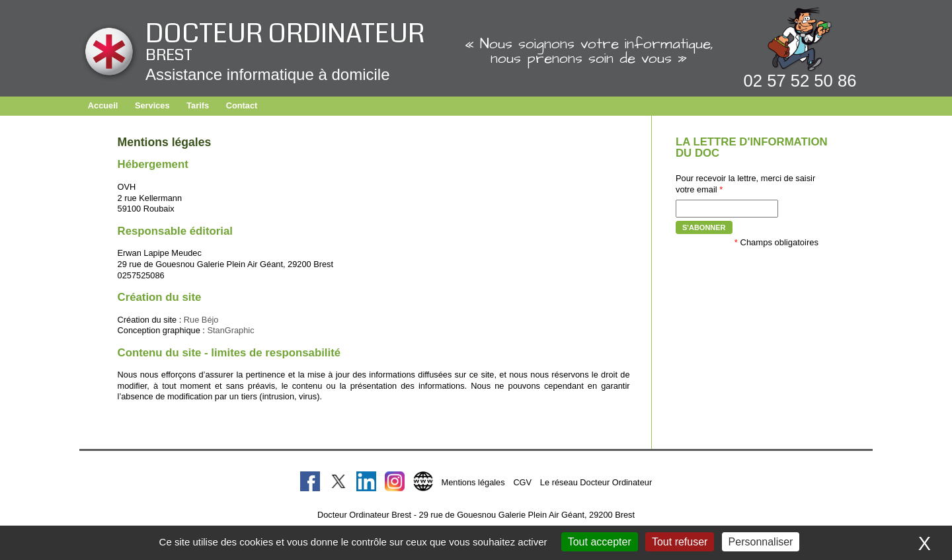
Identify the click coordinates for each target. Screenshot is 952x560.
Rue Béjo (201, 320)
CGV (522, 482)
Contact (242, 105)
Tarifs (198, 105)
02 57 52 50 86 (800, 81)
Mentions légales (473, 482)
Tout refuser (680, 542)
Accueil (103, 105)
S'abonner (704, 227)
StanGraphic (230, 330)
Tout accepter (600, 542)
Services (152, 105)
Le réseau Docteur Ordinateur (596, 482)
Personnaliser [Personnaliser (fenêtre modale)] (761, 542)
